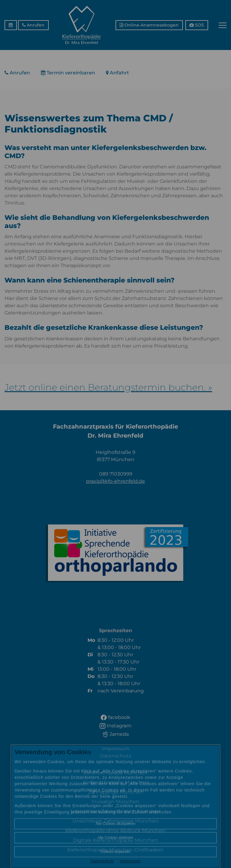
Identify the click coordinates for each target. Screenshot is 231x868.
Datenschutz (102, 861)
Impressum (130, 861)
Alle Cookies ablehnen (115, 838)
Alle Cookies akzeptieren (115, 824)
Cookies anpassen (116, 852)
